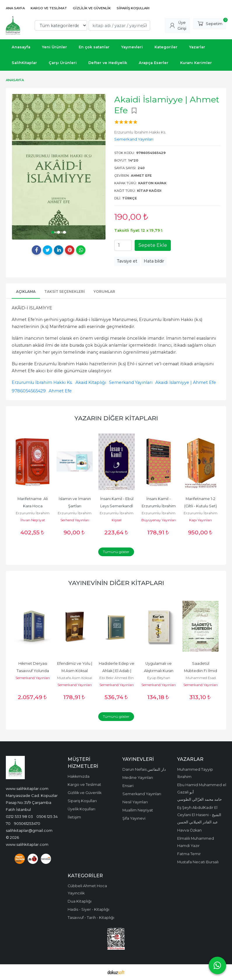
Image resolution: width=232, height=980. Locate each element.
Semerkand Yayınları (131, 382)
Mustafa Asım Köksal (75, 678)
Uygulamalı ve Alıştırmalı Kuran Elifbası (159, 671)
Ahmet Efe (60, 391)
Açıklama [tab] (26, 291)
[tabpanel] (59, 167)
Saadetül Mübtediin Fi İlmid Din (201, 671)
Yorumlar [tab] (104, 291)
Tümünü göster (116, 552)
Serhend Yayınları (75, 520)
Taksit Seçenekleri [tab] (65, 291)
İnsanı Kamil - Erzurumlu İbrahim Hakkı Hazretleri (159, 506)
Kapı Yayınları (201, 520)
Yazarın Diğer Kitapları (116, 418)
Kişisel (117, 520)
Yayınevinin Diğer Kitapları (116, 583)
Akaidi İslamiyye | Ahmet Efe (186, 382)
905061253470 (27, 823)
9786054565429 (29, 391)
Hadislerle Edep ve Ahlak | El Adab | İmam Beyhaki (117, 671)
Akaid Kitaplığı (91, 382)
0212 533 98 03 (19, 816)
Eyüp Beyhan (159, 678)
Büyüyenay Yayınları (159, 520)
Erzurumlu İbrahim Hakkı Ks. (42, 382)
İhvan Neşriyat (33, 520)
